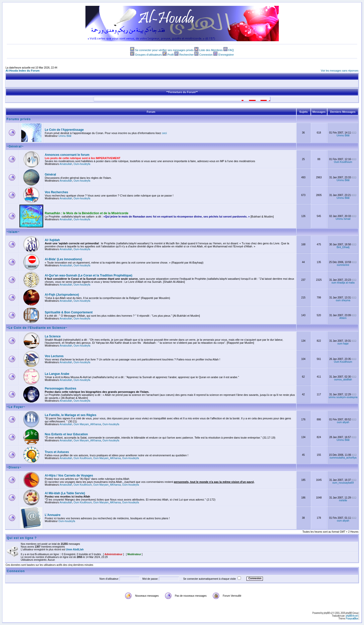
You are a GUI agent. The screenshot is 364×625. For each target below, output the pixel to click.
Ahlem (343, 318)
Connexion (206, 55)
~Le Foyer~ (16, 407)
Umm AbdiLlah (75, 549)
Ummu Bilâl (65, 136)
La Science (53, 336)
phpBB (327, 613)
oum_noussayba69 (343, 483)
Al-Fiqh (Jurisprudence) (62, 295)
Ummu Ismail (343, 219)
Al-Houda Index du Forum (22, 71)
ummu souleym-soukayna (343, 397)
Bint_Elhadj (343, 247)
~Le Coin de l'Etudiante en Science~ (37, 328)
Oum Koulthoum (343, 162)
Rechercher (186, 55)
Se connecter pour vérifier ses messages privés (164, 50)
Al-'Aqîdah (52, 240)
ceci (164, 133)
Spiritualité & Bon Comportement (69, 312)
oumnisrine (343, 265)
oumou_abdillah (343, 380)
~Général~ (15, 146)
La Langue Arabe (57, 374)
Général (50, 175)
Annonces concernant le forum (67, 155)
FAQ (231, 50)
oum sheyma (343, 300)
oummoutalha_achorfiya (343, 458)
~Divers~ (14, 467)
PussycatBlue (352, 619)
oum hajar (343, 344)
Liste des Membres (211, 50)
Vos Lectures (54, 356)
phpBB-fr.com (352, 616)
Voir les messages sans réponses (340, 71)
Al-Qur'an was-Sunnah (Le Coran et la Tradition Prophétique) (88, 275)
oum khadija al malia (343, 283)
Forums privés (19, 119)
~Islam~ (13, 232)
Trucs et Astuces (57, 452)
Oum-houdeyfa (82, 164)
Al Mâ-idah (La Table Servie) (65, 493)
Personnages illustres (61, 389)
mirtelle (343, 500)
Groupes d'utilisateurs (148, 55)
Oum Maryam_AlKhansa (87, 424)
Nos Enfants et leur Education (66, 434)
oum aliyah (343, 422)
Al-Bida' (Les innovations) (63, 259)
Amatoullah (66, 164)
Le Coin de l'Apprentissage (64, 130)
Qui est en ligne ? (22, 538)
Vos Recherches (56, 192)
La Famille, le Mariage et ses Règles (71, 415)
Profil (170, 55)
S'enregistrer (226, 55)
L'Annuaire (53, 515)
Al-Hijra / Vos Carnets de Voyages (69, 476)
